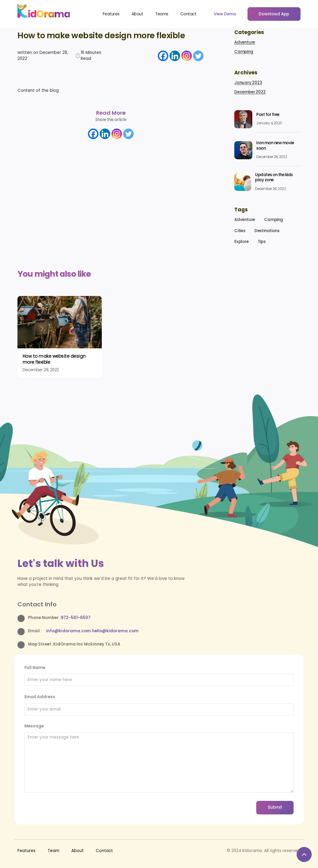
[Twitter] (198, 56)
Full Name (35, 668)
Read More (111, 113)
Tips (262, 242)
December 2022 (250, 92)
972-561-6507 (76, 618)
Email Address (40, 697)
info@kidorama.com (69, 631)
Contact (189, 14)
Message (34, 726)
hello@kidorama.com (115, 631)
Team (53, 851)
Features (111, 14)
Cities (240, 231)
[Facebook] (163, 56)
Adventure (245, 42)
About (137, 14)
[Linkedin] (175, 56)
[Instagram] (187, 56)
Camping (244, 52)
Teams (162, 14)
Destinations (267, 231)
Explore (242, 242)
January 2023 (248, 83)
